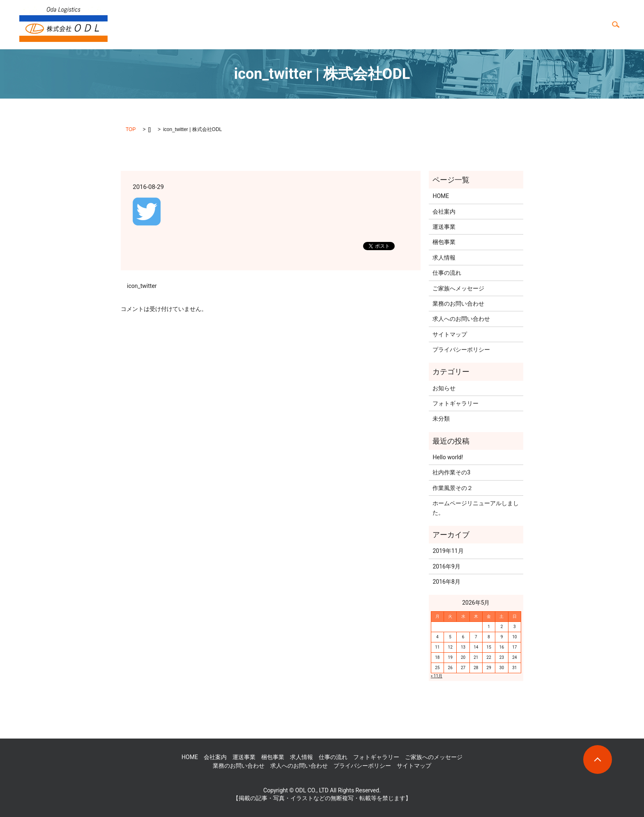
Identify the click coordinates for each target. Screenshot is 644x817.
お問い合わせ (586, 25)
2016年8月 (446, 582)
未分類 (441, 419)
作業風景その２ (453, 488)
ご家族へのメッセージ (483, 25)
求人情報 (402, 25)
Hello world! (448, 457)
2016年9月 (446, 566)
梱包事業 (345, 25)
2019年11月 (448, 551)
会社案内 (374, 25)
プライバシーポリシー (461, 350)
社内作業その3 (451, 472)
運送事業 (316, 25)
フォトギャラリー (540, 25)
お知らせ (444, 388)
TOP (131, 129)
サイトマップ (450, 334)
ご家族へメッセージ (458, 288)
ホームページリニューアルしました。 (476, 508)
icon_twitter (142, 286)
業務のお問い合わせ (458, 304)
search (616, 25)
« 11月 (437, 676)
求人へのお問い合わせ (461, 319)
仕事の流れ (434, 25)
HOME (291, 25)
